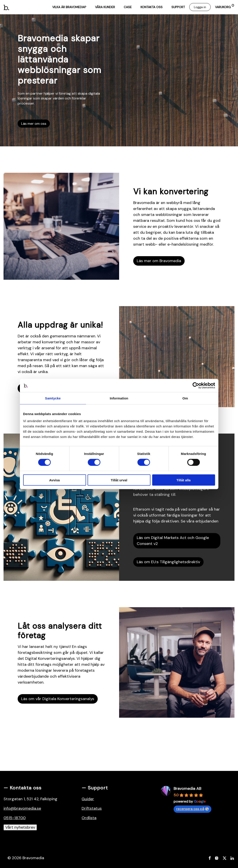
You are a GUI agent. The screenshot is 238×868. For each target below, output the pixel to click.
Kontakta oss (152, 7)
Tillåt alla (184, 480)
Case (128, 7)
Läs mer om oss (34, 124)
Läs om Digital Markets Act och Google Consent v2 (173, 541)
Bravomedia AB (187, 789)
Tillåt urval (119, 480)
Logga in (200, 7)
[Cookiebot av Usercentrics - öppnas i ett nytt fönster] (196, 386)
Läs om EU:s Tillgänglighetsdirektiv (168, 562)
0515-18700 (15, 818)
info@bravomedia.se (22, 808)
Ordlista (89, 818)
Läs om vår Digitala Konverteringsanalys (58, 699)
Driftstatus (92, 808)
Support (178, 7)
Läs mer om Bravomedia (159, 261)
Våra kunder (105, 7)
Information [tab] (119, 398)
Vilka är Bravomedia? (69, 7)
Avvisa (54, 480)
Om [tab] (185, 398)
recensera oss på (192, 809)
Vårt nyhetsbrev (20, 827)
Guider (88, 799)
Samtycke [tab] (53, 398)
